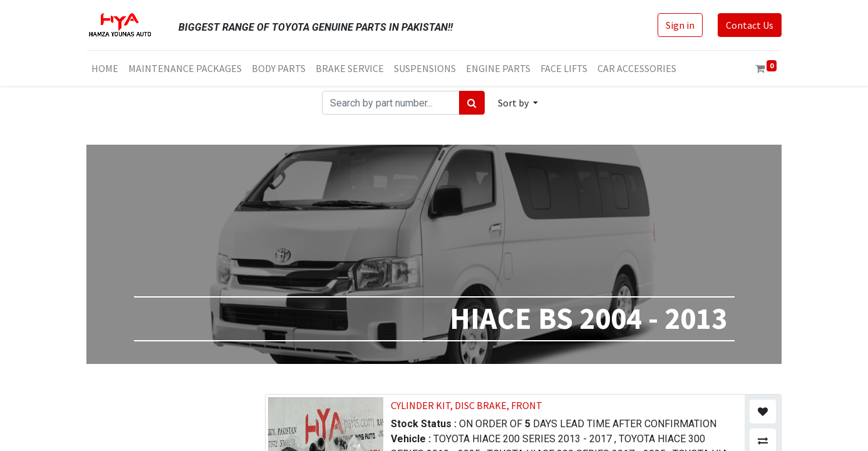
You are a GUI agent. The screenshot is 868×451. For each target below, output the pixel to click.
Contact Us (750, 25)
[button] (518, 103)
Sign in (680, 25)
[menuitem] (105, 68)
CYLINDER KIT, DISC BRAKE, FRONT (467, 405)
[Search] (472, 103)
